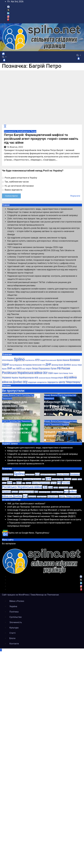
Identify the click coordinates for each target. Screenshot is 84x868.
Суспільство (28, 395)
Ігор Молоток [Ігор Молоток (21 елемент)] (30, 360)
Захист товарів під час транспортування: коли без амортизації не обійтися (45, 317)
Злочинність (10, 131)
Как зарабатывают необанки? (30, 504)
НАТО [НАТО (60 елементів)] (19, 369)
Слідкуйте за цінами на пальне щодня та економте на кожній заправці (43, 215)
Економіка (63, 421)
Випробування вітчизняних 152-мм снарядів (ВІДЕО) (49, 516)
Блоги (12, 395)
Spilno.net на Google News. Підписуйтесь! (26, 533)
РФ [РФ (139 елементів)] (59, 368)
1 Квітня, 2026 (12, 418)
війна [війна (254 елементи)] (73, 377)
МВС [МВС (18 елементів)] (14, 369)
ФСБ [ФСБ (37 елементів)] (36, 378)
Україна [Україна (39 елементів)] (15, 378)
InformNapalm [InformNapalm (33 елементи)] (8, 360)
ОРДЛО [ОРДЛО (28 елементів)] (29, 369)
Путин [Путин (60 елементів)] (54, 369)
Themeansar (53, 595)
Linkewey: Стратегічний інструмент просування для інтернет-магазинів (43, 257)
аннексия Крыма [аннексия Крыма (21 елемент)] (45, 378)
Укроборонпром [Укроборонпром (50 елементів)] (26, 378)
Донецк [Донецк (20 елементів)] (74, 365)
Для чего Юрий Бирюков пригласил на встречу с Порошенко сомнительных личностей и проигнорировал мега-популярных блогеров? (44, 523)
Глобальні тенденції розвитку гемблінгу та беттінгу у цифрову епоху (41, 263)
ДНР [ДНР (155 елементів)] (48, 365)
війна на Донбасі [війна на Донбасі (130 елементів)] (12, 382)
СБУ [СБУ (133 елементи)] (45, 373)
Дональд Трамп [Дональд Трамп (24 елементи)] (58, 365)
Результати (75, 196)
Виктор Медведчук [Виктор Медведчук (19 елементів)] (16, 365)
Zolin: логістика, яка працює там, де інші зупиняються (34, 219)
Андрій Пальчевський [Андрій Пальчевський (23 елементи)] (48, 360)
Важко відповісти (12, 190)
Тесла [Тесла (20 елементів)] (71, 373)
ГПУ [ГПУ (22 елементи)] (44, 365)
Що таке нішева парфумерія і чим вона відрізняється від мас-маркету (42, 270)
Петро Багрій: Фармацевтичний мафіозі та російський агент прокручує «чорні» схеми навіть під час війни (41, 139)
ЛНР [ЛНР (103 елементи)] (10, 368)
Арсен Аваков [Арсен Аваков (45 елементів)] (63, 360)
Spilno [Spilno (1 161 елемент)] (19, 359)
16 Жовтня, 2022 (15, 147)
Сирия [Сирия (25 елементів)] (56, 373)
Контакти (14, 644)
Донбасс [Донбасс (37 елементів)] (68, 365)
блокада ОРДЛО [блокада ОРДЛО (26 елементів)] (57, 378)
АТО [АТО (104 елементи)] (37, 360)
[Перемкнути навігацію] (7, 54)
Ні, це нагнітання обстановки (18, 186)
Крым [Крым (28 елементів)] (4, 369)
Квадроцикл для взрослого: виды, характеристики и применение (40, 209)
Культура (14, 628)
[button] (4, 57)
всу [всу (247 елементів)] (66, 377)
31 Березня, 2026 (55, 414)
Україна (65, 424)
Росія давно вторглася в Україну (20, 178)
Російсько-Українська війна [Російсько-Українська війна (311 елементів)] (22, 373)
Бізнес (5, 395)
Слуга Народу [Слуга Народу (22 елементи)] (63, 373)
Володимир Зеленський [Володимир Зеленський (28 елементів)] (32, 365)
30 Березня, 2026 (13, 441)
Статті (19, 395)
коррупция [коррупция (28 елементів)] (32, 382)
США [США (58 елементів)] (50, 373)
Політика (14, 612)
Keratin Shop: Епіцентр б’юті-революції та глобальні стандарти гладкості (43, 308)
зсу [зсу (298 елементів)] (25, 382)
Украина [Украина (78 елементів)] (6, 378)
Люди (33, 131)
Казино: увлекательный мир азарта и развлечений (33, 298)
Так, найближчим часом (15, 182)
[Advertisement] (26, 97)
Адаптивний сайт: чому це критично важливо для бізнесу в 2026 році (42, 266)
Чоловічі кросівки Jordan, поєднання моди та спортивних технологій (42, 260)
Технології (7, 398)
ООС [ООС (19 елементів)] (24, 369)
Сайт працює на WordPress (16, 595)
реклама (73, 421)
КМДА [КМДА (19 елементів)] (80, 365)
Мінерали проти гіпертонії (20, 273)
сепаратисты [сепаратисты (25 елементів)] (42, 382)
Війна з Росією (17, 601)
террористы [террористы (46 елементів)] (53, 382)
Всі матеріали (9, 544)
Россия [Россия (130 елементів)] (66, 368)
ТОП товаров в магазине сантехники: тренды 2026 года (35, 247)
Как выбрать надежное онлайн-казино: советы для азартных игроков (42, 289)
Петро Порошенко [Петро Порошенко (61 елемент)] (41, 369)
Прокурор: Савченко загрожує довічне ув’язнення (45, 507)
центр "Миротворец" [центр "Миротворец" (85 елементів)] (70, 382)
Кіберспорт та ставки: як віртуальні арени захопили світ (35, 212)
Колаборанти (24, 131)
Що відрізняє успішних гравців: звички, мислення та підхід (37, 238)
